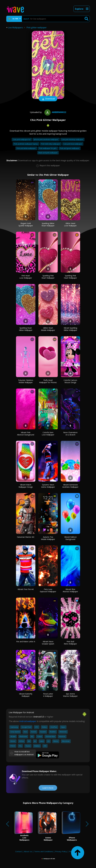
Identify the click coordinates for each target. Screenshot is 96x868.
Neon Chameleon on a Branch (70, 434)
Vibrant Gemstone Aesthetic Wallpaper (70, 486)
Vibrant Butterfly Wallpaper (26, 695)
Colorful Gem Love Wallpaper (48, 434)
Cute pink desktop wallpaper (72, 139)
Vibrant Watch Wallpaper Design (26, 486)
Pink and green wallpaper (70, 148)
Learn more (48, 788)
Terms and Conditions (44, 851)
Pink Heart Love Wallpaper (26, 277)
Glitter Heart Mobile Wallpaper (48, 329)
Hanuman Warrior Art (26, 537)
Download (48, 99)
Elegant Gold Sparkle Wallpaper (26, 224)
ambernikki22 (55, 112)
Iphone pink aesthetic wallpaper (46, 139)
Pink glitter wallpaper (37, 28)
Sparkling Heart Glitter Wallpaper (26, 329)
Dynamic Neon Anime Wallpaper (48, 486)
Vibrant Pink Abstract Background (26, 434)
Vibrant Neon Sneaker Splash (48, 643)
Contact (19, 851)
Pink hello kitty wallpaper (51, 144)
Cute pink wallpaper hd (22, 139)
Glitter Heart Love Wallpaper (70, 224)
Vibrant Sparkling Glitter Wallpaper (70, 329)
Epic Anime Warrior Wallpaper (70, 695)
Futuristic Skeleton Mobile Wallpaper (26, 381)
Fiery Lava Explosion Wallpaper (48, 590)
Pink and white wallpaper (26, 148)
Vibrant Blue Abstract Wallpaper (70, 590)
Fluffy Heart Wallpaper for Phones (48, 381)
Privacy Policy (61, 851)
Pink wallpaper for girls (48, 148)
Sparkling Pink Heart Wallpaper (48, 277)
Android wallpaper (28, 721)
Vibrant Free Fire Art (26, 589)
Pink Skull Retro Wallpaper (70, 643)
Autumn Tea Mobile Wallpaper (48, 538)
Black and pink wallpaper (48, 153)
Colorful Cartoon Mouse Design (70, 381)
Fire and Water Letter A (26, 642)
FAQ (71, 851)
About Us (28, 851)
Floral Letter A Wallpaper (48, 695)
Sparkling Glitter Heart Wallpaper (48, 224)
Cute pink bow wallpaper (73, 144)
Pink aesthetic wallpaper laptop (26, 144)
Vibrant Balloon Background (70, 538)
